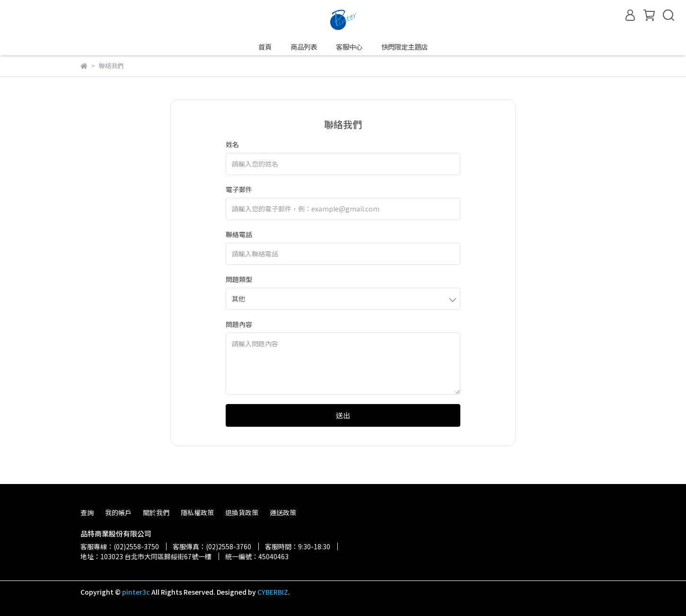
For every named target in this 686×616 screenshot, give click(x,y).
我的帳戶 (118, 512)
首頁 (265, 47)
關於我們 (156, 512)
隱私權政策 (197, 512)
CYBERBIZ (273, 592)
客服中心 (349, 47)
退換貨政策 (242, 512)
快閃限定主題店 (405, 47)
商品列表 (304, 47)
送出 (343, 415)
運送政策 (283, 512)
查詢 (87, 512)
